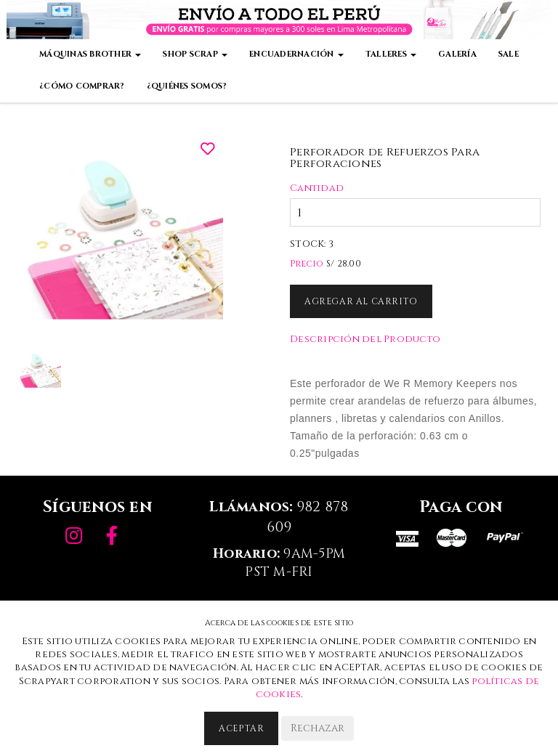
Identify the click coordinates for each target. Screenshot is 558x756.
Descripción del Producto (365, 339)
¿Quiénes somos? (187, 86)
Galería (457, 54)
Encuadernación (296, 54)
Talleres (391, 54)
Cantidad (317, 188)
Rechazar (318, 728)
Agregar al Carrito (361, 301)
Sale (509, 54)
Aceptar (241, 728)
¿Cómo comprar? (82, 86)
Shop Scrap (195, 54)
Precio (307, 264)
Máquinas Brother (90, 54)
